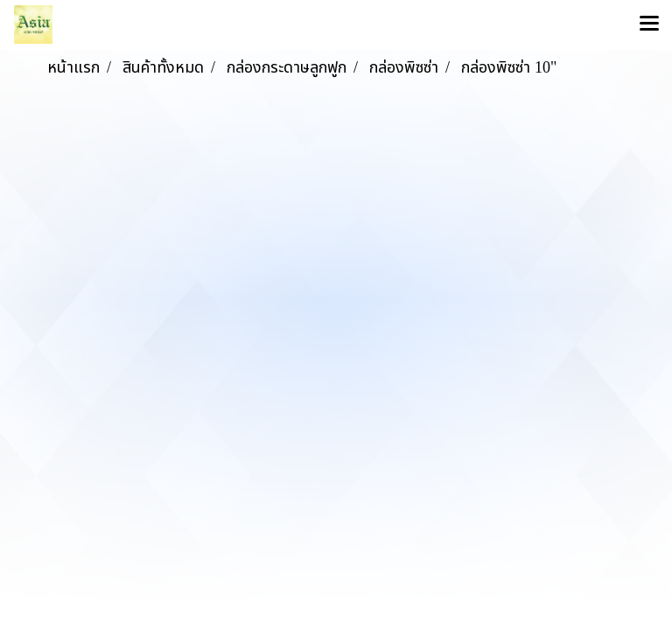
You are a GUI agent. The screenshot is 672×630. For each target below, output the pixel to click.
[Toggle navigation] (649, 24)
